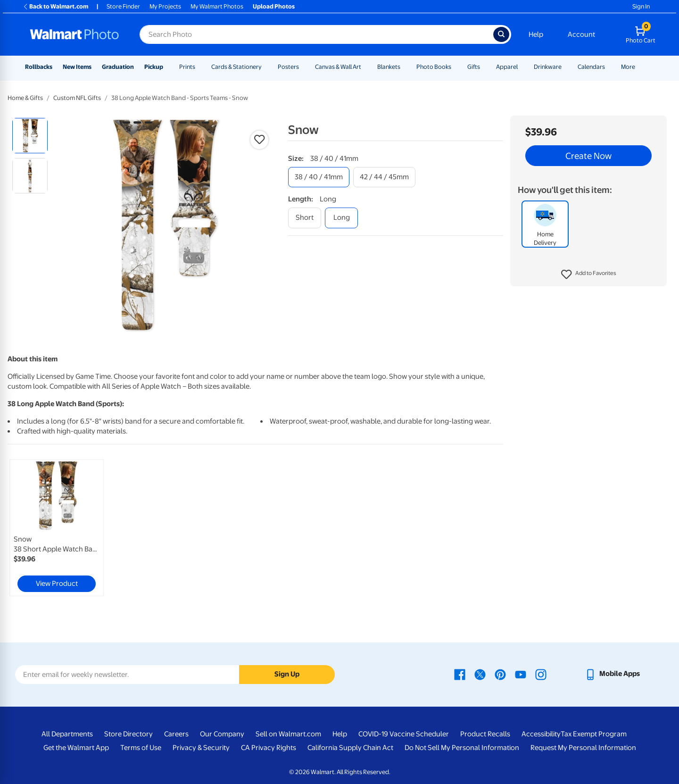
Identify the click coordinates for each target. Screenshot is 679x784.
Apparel (507, 67)
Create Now (588, 156)
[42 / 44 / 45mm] (384, 177)
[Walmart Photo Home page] (75, 34)
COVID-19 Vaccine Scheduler (404, 734)
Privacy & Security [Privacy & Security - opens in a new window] (201, 748)
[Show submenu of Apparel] (522, 67)
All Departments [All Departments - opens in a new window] (67, 734)
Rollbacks (39, 67)
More (628, 67)
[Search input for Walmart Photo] (316, 34)
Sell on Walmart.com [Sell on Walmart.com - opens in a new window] (288, 734)
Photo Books (434, 67)
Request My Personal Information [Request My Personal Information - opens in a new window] (583, 748)
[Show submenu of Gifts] (484, 67)
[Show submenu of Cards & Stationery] (266, 67)
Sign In (641, 6)
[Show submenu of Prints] (199, 67)
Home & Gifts (25, 98)
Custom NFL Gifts (77, 98)
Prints (187, 67)
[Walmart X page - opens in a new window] (480, 674)
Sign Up (287, 674)
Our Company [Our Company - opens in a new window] (222, 734)
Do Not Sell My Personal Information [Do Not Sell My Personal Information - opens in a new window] (462, 748)
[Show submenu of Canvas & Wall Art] (365, 67)
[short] (305, 218)
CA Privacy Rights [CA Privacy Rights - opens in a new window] (269, 748)
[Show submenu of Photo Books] (455, 67)
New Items (77, 67)
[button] (589, 275)
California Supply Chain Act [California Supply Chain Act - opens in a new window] (350, 748)
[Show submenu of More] (639, 67)
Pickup (154, 67)
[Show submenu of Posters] (303, 67)
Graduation (118, 67)
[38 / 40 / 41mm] (319, 177)
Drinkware (548, 67)
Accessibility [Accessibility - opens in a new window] (541, 734)
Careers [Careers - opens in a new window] (176, 734)
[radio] (30, 136)
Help (536, 34)
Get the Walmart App (76, 748)
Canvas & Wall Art (338, 67)
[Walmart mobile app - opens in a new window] (612, 674)
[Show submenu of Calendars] (609, 67)
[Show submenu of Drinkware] (566, 67)
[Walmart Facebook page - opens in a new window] (460, 674)
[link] (57, 528)
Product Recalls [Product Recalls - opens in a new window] (485, 734)
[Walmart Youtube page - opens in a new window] (521, 674)
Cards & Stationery (236, 67)
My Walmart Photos (217, 6)
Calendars (591, 67)
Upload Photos (274, 6)
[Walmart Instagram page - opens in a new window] (541, 674)
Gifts (474, 67)
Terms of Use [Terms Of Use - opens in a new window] (141, 748)
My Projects (165, 6)
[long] (341, 218)
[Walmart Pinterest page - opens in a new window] (500, 674)
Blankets (389, 67)
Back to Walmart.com (55, 6)
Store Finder (123, 6)
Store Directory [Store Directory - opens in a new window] (128, 734)
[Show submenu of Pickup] (167, 67)
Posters (288, 67)
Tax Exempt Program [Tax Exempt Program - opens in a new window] (594, 734)
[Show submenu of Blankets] (405, 67)
